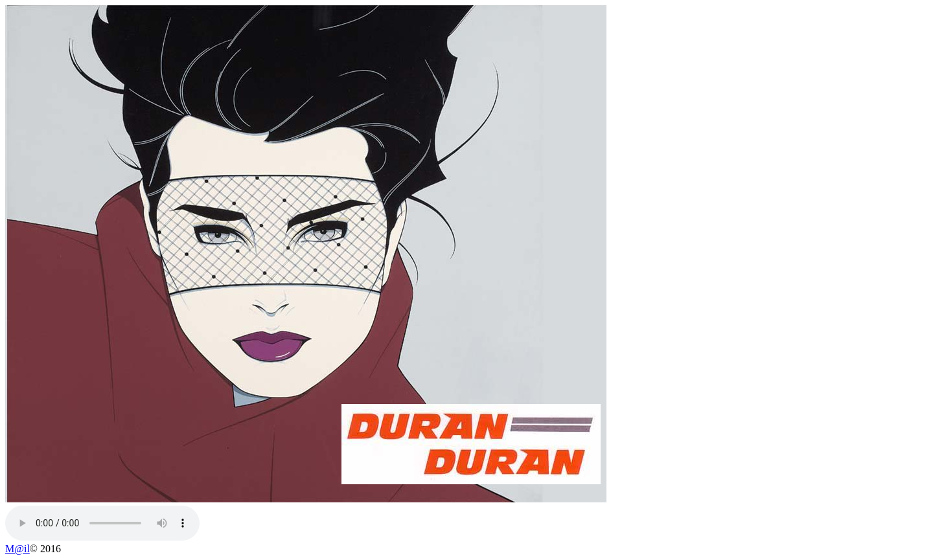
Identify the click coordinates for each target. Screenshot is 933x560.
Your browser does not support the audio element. (102, 523)
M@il (17, 549)
